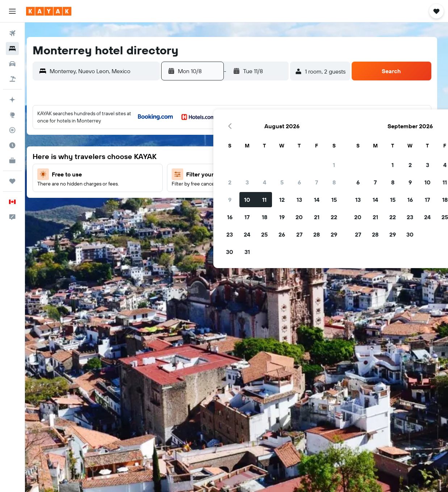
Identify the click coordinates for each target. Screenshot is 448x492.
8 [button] (183, 156)
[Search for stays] (12, 49)
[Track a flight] (12, 130)
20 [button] (148, 191)
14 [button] (166, 174)
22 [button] (183, 191)
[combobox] (120, 71)
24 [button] (96, 208)
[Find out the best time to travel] (12, 145)
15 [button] (183, 174)
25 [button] (113, 208)
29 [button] (183, 208)
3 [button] (96, 156)
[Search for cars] (12, 64)
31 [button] (96, 226)
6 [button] (148, 156)
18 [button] (114, 191)
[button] (12, 11)
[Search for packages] (12, 79)
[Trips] (12, 181)
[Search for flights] (12, 33)
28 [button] (166, 208)
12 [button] (131, 174)
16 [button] (79, 191)
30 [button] (79, 226)
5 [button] (131, 156)
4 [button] (114, 156)
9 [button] (79, 174)
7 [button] (166, 156)
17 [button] (96, 191)
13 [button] (148, 174)
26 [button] (131, 208)
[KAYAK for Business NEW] (12, 160)
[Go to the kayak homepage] (49, 11)
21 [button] (166, 191)
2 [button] (79, 156)
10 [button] (96, 174)
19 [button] (131, 191)
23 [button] (79, 208)
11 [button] (113, 174)
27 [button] (148, 208)
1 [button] (183, 139)
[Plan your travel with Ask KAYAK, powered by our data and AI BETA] (12, 100)
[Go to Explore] (12, 115)
